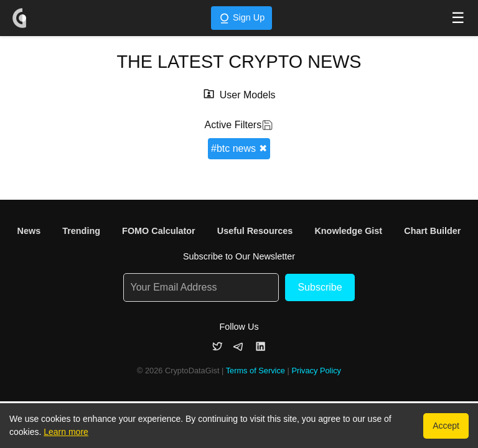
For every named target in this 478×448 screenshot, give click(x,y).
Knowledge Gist (348, 231)
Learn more (66, 432)
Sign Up (241, 18)
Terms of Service (255, 371)
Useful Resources (255, 231)
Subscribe (320, 287)
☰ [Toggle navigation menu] (458, 18)
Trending (81, 231)
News (29, 231)
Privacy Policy (316, 371)
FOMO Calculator (159, 231)
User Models (248, 95)
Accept (446, 426)
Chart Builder (432, 231)
